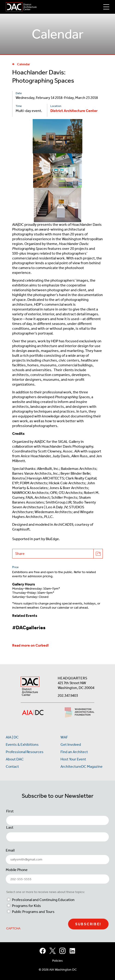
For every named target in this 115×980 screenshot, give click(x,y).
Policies (57, 961)
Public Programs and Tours (33, 912)
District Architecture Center (74, 111)
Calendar (21, 64)
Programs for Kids (26, 906)
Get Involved (71, 745)
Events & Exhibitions (22, 745)
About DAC (15, 759)
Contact (12, 766)
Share (59, 554)
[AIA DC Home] (30, 687)
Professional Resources (25, 752)
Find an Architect (74, 752)
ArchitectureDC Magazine (82, 766)
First (10, 811)
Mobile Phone (17, 870)
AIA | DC (12, 737)
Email (10, 850)
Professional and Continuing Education (43, 900)
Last (10, 827)
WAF (64, 737)
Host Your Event (73, 759)
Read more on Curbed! (30, 645)
